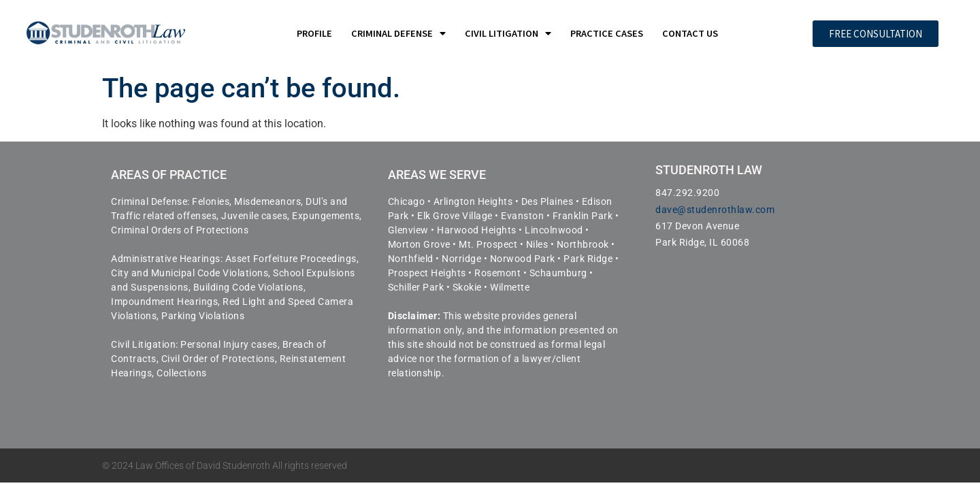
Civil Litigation (508, 33)
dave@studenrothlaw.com (715, 210)
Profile (314, 33)
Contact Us (690, 33)
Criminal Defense (398, 33)
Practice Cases (607, 33)
